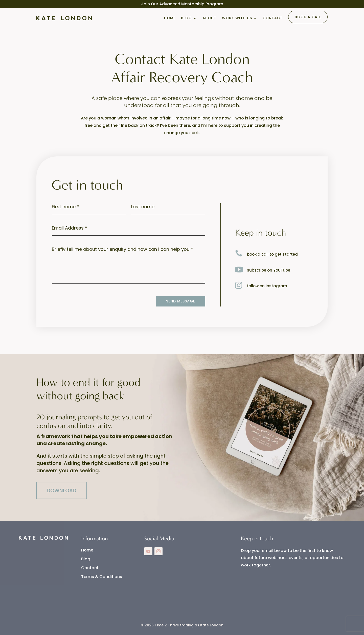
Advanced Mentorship (182, 4)
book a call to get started (272, 254)
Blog (186, 18)
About (209, 18)
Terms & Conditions (102, 577)
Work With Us (237, 18)
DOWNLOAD (62, 490)
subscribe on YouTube (269, 270)
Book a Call (308, 17)
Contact (273, 18)
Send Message (181, 301)
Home (170, 18)
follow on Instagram (267, 286)
